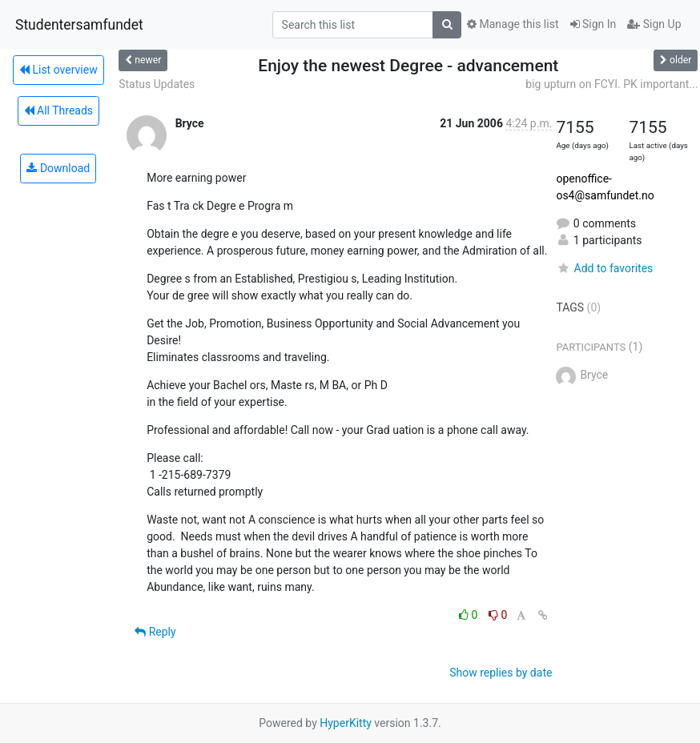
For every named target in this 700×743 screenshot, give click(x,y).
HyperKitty (346, 723)
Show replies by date (501, 673)
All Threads (58, 110)
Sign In (593, 24)
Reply (155, 632)
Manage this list (513, 24)
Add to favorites (604, 268)
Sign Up (654, 24)
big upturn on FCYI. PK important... (611, 84)
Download (58, 168)
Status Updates (157, 84)
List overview (58, 70)
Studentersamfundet (79, 25)
